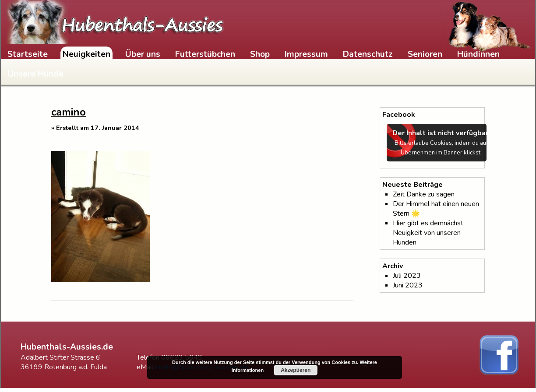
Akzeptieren (296, 370)
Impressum (306, 54)
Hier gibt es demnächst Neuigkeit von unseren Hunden (428, 233)
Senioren (425, 54)
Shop (260, 54)
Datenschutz (368, 54)
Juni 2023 (408, 285)
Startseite (28, 54)
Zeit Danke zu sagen (424, 194)
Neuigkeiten (86, 54)
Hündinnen (478, 54)
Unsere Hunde (35, 74)
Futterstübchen (205, 54)
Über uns (143, 54)
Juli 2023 (407, 276)
